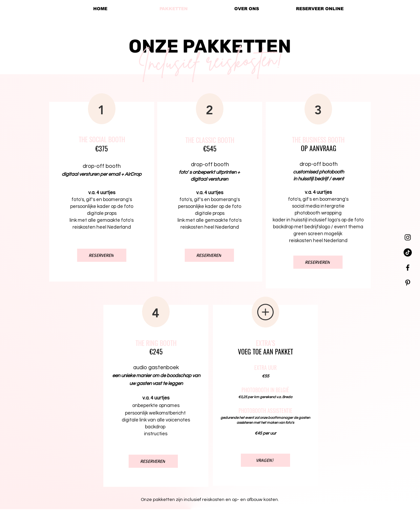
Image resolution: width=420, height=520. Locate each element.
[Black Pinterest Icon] (408, 283)
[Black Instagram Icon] (408, 237)
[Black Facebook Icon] (408, 268)
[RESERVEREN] (102, 255)
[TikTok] (408, 252)
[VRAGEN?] (265, 460)
